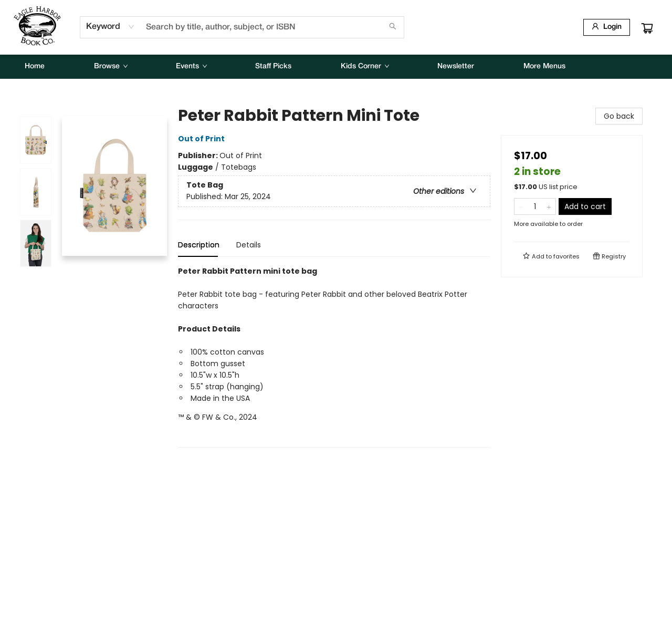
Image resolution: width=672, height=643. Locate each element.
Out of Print (203, 139)
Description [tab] (199, 245)
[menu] (336, 67)
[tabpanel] (334, 356)
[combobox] (111, 27)
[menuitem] (35, 67)
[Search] (393, 27)
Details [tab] (249, 245)
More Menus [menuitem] (544, 66)
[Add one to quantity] (549, 206)
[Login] (607, 27)
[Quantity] (535, 206)
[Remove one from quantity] (521, 206)
